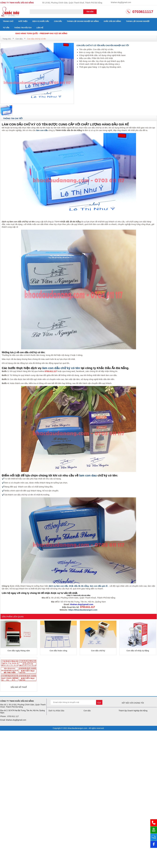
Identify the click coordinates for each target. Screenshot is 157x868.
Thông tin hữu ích (23, 28)
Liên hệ (40, 28)
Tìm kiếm (90, 12)
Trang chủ (8, 21)
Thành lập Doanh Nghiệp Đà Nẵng (83, 21)
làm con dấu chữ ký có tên (61, 368)
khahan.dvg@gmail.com (121, 2)
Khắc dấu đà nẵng (112, 21)
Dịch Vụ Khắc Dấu (41, 21)
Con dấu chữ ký (98, 651)
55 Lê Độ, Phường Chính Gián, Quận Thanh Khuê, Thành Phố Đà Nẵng (72, 3)
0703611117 (143, 12)
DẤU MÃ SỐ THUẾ (19, 687)
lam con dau (88, 475)
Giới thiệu (23, 21)
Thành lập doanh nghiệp (138, 21)
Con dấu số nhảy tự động (138, 651)
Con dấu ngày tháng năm (19, 651)
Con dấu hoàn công (58, 651)
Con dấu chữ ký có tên (37, 39)
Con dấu (58, 21)
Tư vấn (6, 28)
